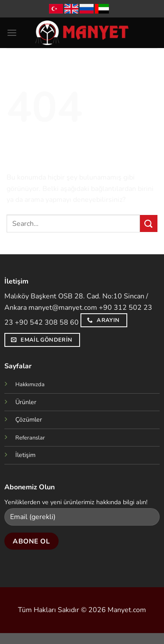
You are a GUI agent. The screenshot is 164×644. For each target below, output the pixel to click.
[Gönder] (149, 223)
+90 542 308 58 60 (47, 322)
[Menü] (12, 33)
